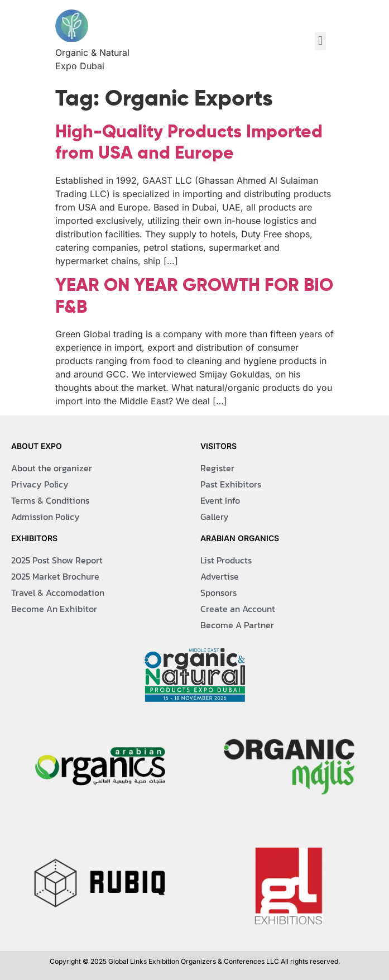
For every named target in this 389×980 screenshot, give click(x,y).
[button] (320, 41)
